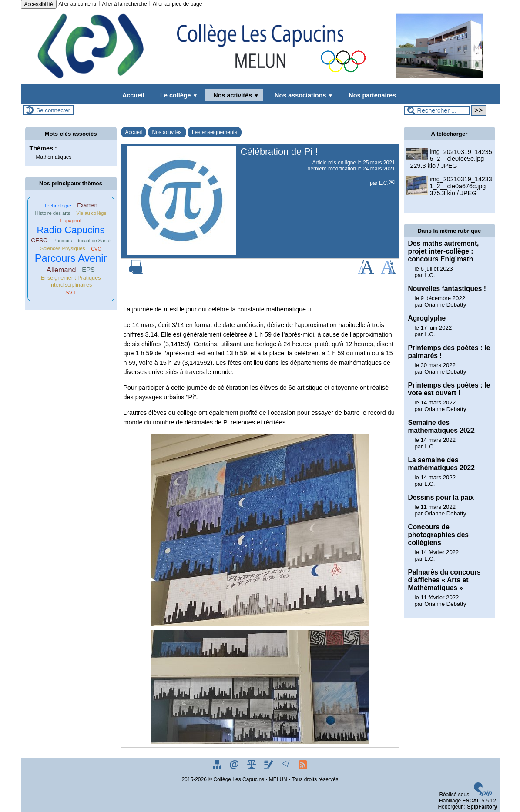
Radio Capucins (70, 230)
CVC (96, 249)
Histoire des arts (53, 213)
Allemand (61, 270)
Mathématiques (54, 157)
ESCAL (471, 801)
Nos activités (234, 95)
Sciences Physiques (63, 248)
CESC (39, 240)
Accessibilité (39, 4)
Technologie (58, 206)
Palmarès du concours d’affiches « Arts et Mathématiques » (445, 580)
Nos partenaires (371, 95)
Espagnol (71, 221)
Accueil (133, 95)
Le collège (177, 95)
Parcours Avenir (71, 258)
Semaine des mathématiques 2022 (441, 426)
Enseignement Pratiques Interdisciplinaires (70, 281)
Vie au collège (91, 213)
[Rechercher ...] (437, 110)
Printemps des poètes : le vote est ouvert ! (449, 389)
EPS (88, 270)
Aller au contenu (78, 4)
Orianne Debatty (445, 305)
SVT (71, 293)
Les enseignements (215, 132)
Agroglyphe (427, 318)
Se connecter (54, 110)
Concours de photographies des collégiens (439, 535)
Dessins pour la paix (441, 497)
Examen (87, 205)
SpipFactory (482, 807)
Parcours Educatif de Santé (82, 241)
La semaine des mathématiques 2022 (441, 464)
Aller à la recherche (124, 4)
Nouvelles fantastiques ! (447, 289)
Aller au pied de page (177, 4)
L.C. (384, 183)
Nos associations (302, 95)
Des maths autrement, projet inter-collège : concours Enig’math (444, 251)
